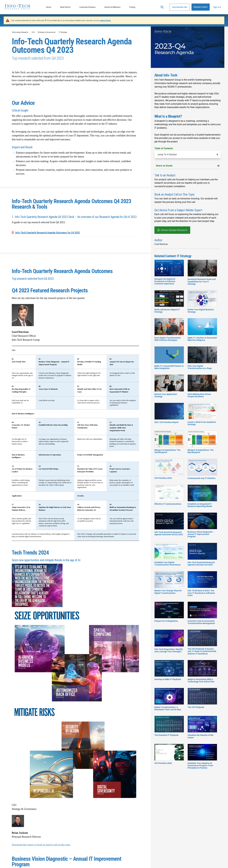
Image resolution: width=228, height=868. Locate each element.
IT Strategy (63, 32)
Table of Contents (164, 148)
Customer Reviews (87, 7)
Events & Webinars (112, 7)
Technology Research (20, 32)
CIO (33, 32)
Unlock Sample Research (174, 230)
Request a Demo (201, 7)
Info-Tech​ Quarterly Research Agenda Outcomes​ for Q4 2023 (48, 233)
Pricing (132, 7)
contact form (105, 20)
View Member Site (180, 7)
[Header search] (162, 7)
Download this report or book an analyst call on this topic (42, 844)
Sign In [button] (217, 7)
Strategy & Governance (47, 32)
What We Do (65, 7)
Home (49, 7)
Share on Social (188, 166)
